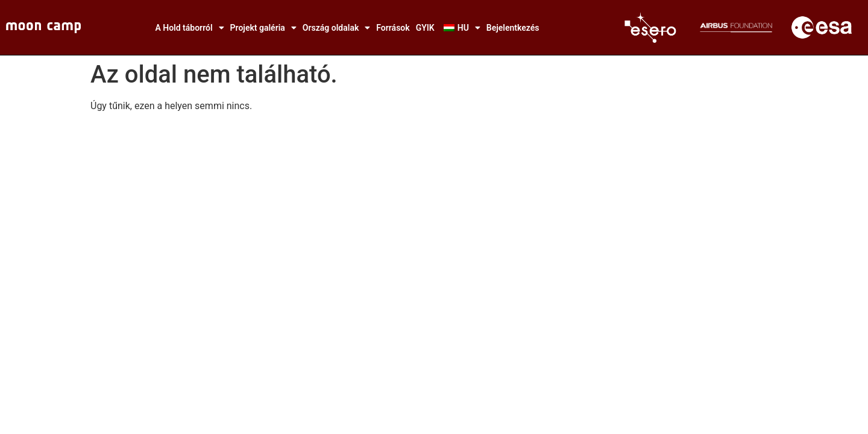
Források (393, 28)
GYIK (425, 28)
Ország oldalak (336, 28)
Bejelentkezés (513, 28)
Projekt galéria (263, 28)
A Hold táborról (189, 28)
